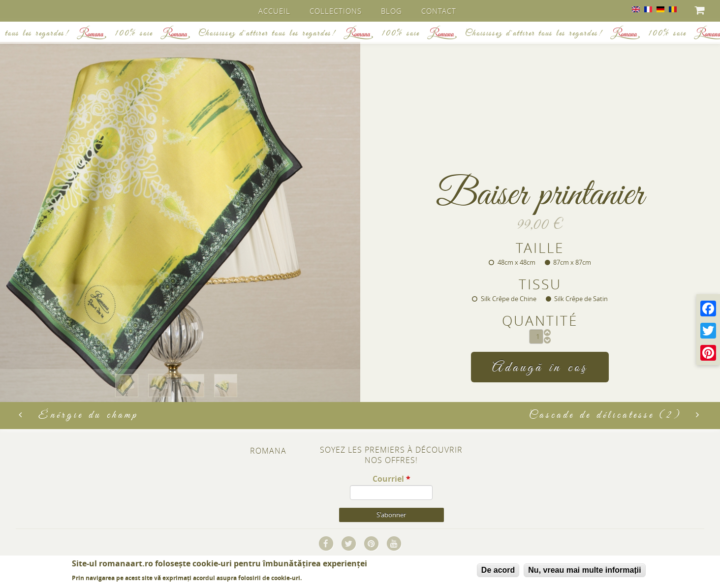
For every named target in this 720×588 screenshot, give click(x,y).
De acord (498, 570)
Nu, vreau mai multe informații (584, 570)
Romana (268, 452)
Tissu (540, 284)
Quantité (540, 321)
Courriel (391, 479)
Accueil (275, 11)
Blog (392, 11)
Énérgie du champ (78, 416)
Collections (336, 11)
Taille (540, 247)
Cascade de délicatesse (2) (615, 416)
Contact (439, 11)
